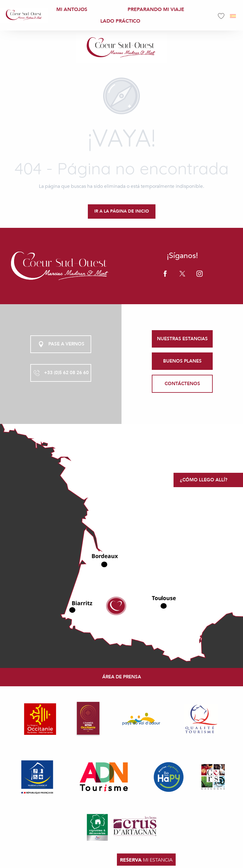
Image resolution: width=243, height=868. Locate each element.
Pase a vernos (61, 344)
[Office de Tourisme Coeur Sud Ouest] (121, 48)
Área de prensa (122, 677)
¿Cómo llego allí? (204, 480)
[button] (233, 16)
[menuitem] (24, 15)
